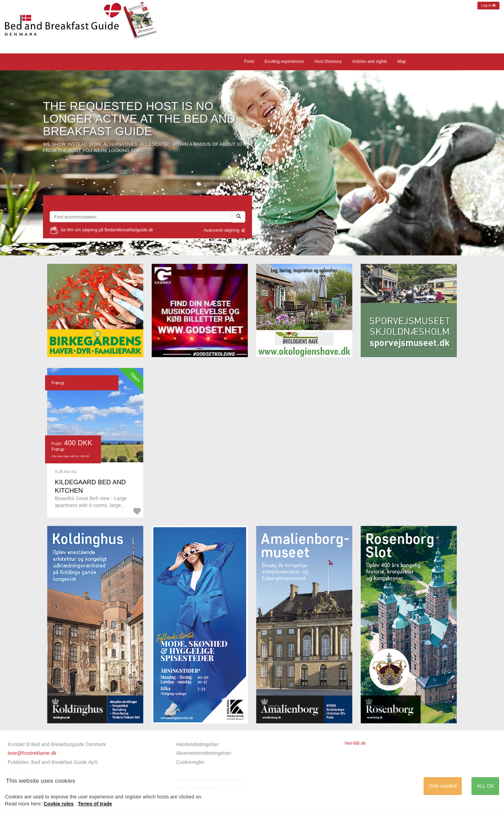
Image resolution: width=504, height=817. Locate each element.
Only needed (443, 786)
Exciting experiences (284, 62)
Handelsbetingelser (197, 744)
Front (249, 62)
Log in (488, 5)
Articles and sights (369, 62)
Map (402, 62)
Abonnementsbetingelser (204, 753)
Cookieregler (190, 762)
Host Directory (328, 62)
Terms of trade (95, 804)
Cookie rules (59, 804)
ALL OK (485, 786)
